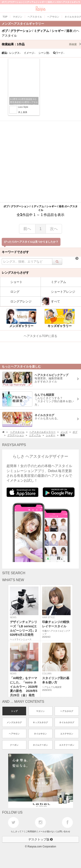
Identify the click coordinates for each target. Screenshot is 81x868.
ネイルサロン (40, 734)
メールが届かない (47, 831)
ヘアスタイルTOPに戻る (40, 336)
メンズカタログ (14, 722)
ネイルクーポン (40, 745)
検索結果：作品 (41, 44)
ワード (59, 53)
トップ (14, 711)
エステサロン (67, 734)
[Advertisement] (40, 162)
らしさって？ (17, 831)
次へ (54, 229)
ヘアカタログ (67, 711)
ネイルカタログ (67, 722)
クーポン (14, 745)
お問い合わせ (64, 831)
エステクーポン (67, 745)
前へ (27, 229)
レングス (15, 53)
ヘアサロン (14, 734)
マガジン (40, 711)
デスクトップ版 (41, 839)
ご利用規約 (31, 831)
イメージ (30, 53)
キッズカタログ (40, 722)
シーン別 (44, 53)
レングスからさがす (15, 273)
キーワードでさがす (15, 252)
